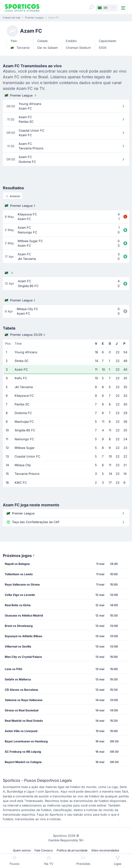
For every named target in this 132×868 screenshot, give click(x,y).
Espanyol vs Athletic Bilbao (23, 636)
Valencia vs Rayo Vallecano (24, 700)
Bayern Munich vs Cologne (23, 762)
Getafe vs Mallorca (18, 679)
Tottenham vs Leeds (19, 574)
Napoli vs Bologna (17, 564)
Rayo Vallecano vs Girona (22, 584)
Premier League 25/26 (25, 335)
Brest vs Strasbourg (19, 626)
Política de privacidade (72, 850)
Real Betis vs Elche (18, 605)
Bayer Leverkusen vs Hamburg (26, 741)
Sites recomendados (105, 850)
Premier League (21, 95)
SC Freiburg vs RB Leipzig (23, 752)
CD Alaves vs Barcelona (21, 690)
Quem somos (22, 850)
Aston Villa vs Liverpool (21, 731)
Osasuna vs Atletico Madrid (24, 615)
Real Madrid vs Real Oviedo (24, 721)
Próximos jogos (19, 556)
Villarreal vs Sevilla (18, 646)
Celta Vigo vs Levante (20, 595)
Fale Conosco (44, 850)
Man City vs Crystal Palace (23, 657)
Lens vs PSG (14, 669)
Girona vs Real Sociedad (22, 710)
